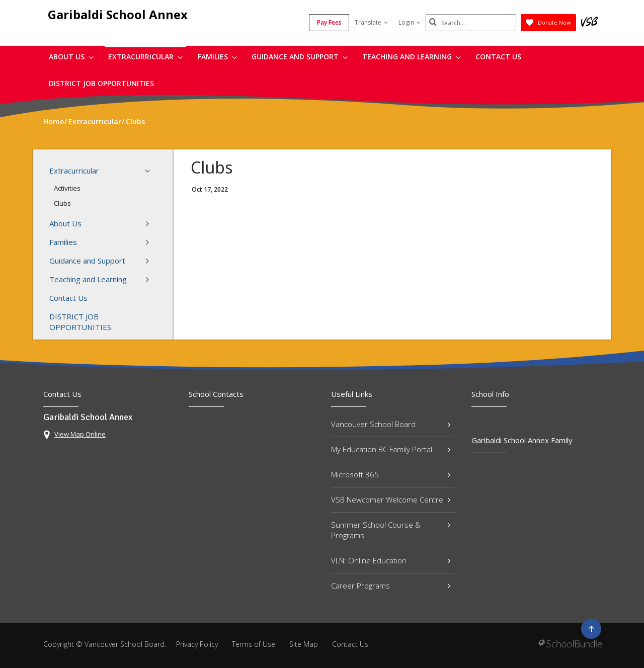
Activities (67, 188)
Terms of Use (254, 644)
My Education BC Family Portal (391, 449)
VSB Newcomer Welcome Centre (391, 499)
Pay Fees (329, 22)
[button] (150, 171)
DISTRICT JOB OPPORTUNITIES (101, 83)
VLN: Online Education (391, 560)
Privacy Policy (197, 644)
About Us (71, 57)
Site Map (304, 644)
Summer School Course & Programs (391, 530)
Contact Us (498, 57)
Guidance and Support (300, 57)
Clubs (62, 203)
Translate (371, 22)
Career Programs (391, 586)
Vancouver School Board (391, 424)
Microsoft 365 (391, 474)
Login (410, 22)
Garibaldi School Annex (118, 14)
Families (217, 57)
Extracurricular (145, 57)
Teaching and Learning (412, 57)
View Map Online (80, 434)
